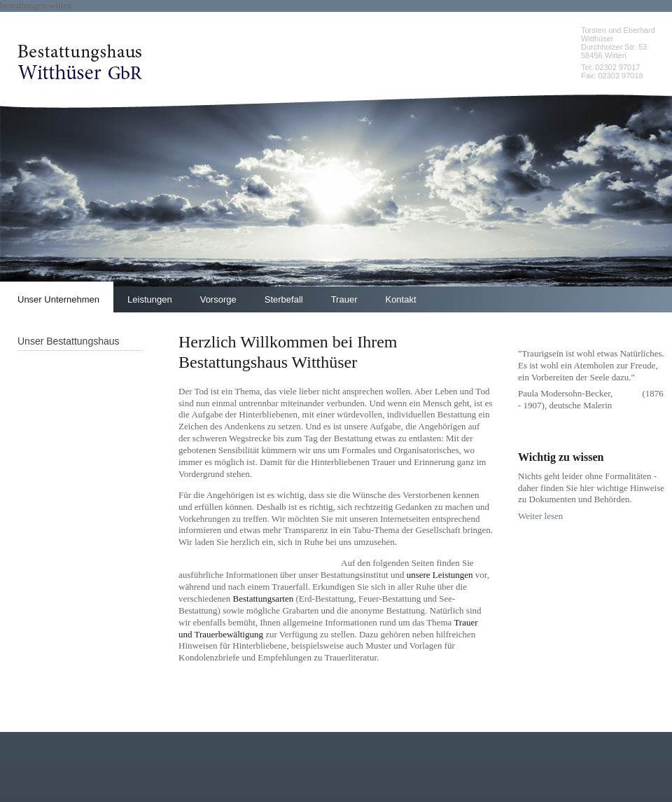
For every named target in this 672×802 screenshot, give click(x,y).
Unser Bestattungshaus (69, 341)
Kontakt (400, 299)
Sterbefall (284, 299)
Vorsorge (218, 299)
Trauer (344, 299)
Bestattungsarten (264, 599)
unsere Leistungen (440, 575)
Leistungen (150, 299)
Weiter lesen (540, 516)
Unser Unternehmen (58, 299)
